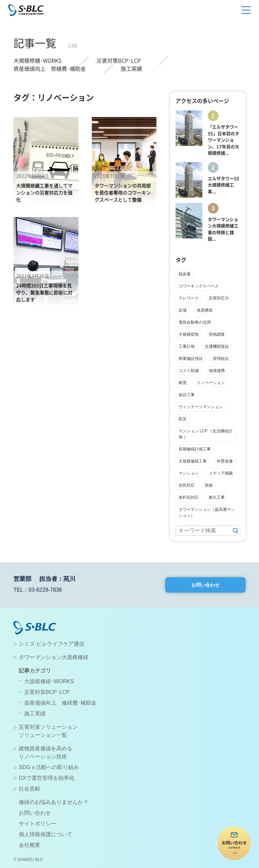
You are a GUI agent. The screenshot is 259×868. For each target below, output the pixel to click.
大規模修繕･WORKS (38, 61)
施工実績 (131, 69)
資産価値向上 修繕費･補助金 (50, 69)
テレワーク (189, 298)
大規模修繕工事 (193, 461)
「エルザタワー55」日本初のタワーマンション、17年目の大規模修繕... (223, 140)
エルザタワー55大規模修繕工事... (223, 185)
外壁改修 (225, 461)
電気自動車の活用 (195, 322)
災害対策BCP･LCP (119, 61)
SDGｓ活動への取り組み (49, 767)
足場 (183, 310)
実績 (209, 485)
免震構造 (205, 310)
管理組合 (221, 359)
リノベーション (211, 383)
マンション (189, 473)
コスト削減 (189, 371)
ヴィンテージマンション (201, 407)
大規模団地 (189, 334)
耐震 (183, 383)
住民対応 (187, 485)
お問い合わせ (205, 585)
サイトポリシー (38, 824)
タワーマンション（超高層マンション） (207, 512)
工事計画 (187, 346)
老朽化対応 (189, 497)
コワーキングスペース (199, 286)
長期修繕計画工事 (195, 449)
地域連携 (217, 371)
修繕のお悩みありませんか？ (54, 802)
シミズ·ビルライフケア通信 (52, 644)
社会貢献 (29, 789)
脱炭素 (185, 274)
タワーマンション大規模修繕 (54, 657)
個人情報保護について (46, 834)
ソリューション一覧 (43, 735)
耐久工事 (217, 497)
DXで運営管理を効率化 (47, 778)
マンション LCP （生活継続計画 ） (206, 434)
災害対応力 (219, 298)
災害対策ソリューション (48, 727)
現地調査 (217, 334)
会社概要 (29, 845)
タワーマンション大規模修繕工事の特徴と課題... (223, 229)
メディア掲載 (221, 473)
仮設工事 (187, 395)
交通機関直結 (217, 346)
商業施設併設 (191, 359)
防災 (183, 419)
